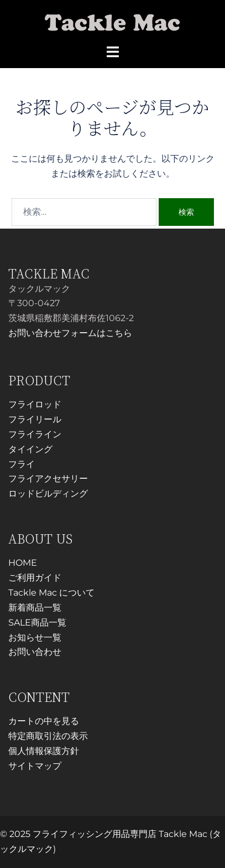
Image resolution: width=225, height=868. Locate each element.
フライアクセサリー (48, 479)
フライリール (35, 419)
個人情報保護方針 (44, 751)
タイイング (30, 449)
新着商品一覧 (35, 608)
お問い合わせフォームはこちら (70, 333)
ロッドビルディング (48, 494)
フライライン (35, 434)
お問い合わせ (35, 652)
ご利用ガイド (35, 578)
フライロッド (35, 404)
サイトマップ (35, 766)
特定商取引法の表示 (48, 736)
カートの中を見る (44, 721)
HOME (23, 563)
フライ (22, 464)
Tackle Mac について (51, 593)
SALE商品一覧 (37, 622)
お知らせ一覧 (35, 637)
